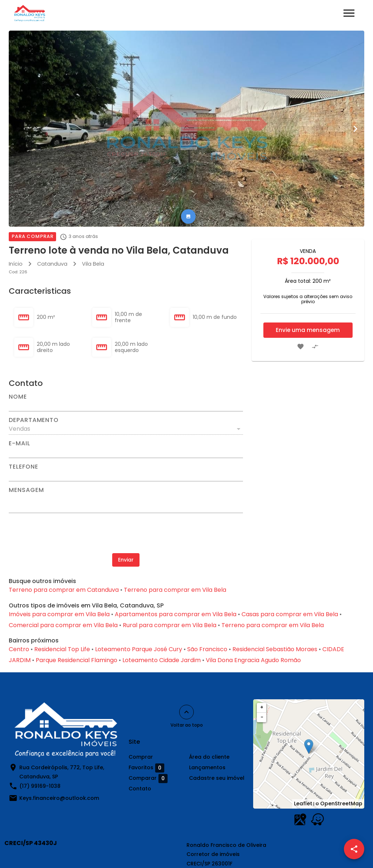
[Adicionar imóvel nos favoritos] (301, 347)
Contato (140, 789)
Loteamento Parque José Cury (139, 649)
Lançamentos (207, 767)
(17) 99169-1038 (40, 786)
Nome (18, 397)
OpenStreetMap (341, 804)
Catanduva (52, 264)
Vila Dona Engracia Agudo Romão (253, 660)
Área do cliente (209, 757)
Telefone (23, 467)
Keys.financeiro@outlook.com (59, 798)
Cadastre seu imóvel (217, 778)
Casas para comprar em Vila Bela (290, 614)
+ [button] (262, 707)
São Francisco (207, 649)
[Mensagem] (126, 503)
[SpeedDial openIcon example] (354, 849)
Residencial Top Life (62, 649)
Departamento (34, 420)
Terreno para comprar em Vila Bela (175, 590)
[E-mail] (126, 452)
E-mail (19, 443)
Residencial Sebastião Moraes (275, 649)
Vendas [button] (19, 429)
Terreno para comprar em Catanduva (64, 590)
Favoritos (146, 768)
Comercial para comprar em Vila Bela (63, 625)
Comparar (148, 778)
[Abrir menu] (349, 13)
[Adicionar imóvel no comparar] (315, 347)
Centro (19, 649)
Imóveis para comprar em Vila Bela (59, 614)
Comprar (141, 757)
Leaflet (303, 804)
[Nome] (126, 406)
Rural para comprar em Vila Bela (170, 625)
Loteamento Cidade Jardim (162, 660)
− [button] (262, 717)
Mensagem (26, 490)
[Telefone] (126, 476)
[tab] (188, 216)
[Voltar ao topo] (186, 712)
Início (16, 264)
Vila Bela (93, 264)
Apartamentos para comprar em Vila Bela (176, 614)
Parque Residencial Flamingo (76, 660)
